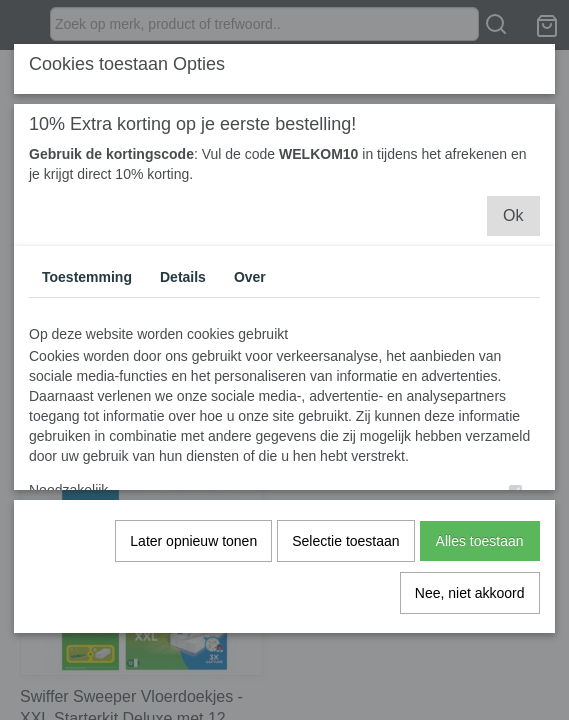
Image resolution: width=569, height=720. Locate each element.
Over (250, 276)
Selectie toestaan (345, 540)
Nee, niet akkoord (470, 592)
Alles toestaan (480, 540)
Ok (513, 214)
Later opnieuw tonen (193, 540)
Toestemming (87, 276)
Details (183, 276)
